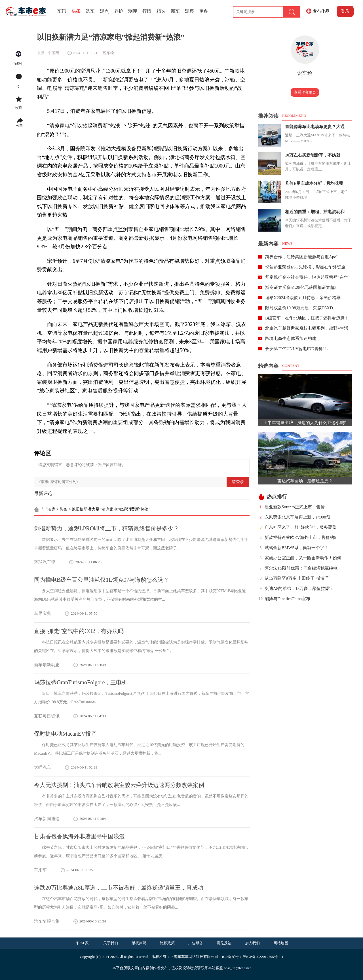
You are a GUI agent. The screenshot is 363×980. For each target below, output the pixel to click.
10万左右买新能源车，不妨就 (313, 155)
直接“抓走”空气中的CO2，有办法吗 (79, 631)
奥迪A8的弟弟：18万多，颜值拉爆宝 (299, 589)
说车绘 (305, 73)
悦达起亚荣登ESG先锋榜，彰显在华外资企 (305, 267)
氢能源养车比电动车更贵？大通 (315, 127)
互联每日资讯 (47, 716)
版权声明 (139, 943)
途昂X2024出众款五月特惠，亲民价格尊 (303, 298)
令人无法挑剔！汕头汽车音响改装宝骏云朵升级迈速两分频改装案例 (119, 785)
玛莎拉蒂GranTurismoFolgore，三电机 (81, 682)
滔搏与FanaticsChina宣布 (287, 599)
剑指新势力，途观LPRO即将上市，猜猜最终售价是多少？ (106, 528)
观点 (104, 11)
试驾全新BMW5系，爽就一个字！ (296, 548)
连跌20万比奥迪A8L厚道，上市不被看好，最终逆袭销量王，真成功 (119, 888)
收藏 (18, 108)
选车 (90, 11)
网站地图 (281, 943)
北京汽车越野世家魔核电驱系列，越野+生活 (307, 328)
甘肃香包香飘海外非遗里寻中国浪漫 (79, 836)
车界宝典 (43, 613)
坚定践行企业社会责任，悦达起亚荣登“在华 (307, 277)
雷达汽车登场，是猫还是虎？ (305, 481)
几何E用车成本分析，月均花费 (314, 183)
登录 (345, 11)
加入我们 (252, 943)
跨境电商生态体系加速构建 (291, 338)
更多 (204, 11)
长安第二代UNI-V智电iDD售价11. (297, 349)
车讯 (62, 11)
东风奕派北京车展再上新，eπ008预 (297, 517)
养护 (119, 11)
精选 (161, 11)
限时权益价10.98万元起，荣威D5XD (299, 308)
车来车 (40, 870)
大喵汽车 (43, 767)
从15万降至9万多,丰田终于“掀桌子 (297, 578)
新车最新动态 (47, 665)
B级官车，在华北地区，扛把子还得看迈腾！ (307, 318)
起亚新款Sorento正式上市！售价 (295, 507)
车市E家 (48, 509)
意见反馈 (224, 943)
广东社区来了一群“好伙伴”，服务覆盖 (300, 527)
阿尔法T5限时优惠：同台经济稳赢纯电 (301, 568)
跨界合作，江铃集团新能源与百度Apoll (302, 257)
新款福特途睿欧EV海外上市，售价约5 (300, 537)
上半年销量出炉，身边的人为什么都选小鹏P (305, 423)
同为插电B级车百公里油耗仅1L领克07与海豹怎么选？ (102, 580)
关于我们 (111, 943)
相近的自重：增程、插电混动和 (315, 212)
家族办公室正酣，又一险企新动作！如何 (303, 558)
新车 (175, 11)
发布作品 (321, 11)
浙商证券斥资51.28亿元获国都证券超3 (301, 287)
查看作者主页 (305, 92)
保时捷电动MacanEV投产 (65, 734)
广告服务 (196, 943)
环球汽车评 (45, 562)
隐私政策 (167, 943)
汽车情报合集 (47, 921)
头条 (76, 11)
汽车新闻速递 (47, 819)
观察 (189, 11)
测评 (133, 11)
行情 (147, 11)
